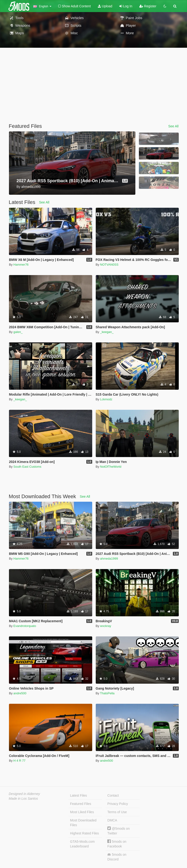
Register (148, 6)
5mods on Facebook (117, 844)
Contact (113, 795)
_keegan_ (107, 332)
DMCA (112, 820)
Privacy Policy (118, 804)
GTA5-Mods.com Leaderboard (82, 844)
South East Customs (27, 467)
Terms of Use (117, 812)
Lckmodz (106, 399)
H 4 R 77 (19, 761)
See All (173, 126)
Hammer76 (21, 265)
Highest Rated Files (84, 833)
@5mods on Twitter (118, 831)
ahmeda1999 (109, 559)
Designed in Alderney (24, 794)
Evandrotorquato (25, 626)
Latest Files (79, 795)
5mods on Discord (117, 857)
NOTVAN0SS (109, 265)
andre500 (20, 693)
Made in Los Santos (23, 799)
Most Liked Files (82, 812)
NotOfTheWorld (111, 467)
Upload (105, 6)
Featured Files (81, 804)
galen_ (18, 332)
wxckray (106, 626)
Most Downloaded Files (83, 823)
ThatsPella (107, 693)
